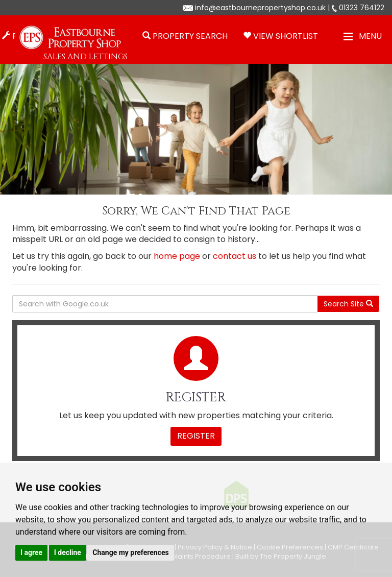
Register (196, 436)
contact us (235, 256)
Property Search (190, 36)
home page (177, 256)
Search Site (348, 304)
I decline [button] (68, 552)
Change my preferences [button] (130, 552)
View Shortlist (286, 36)
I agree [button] (31, 552)
